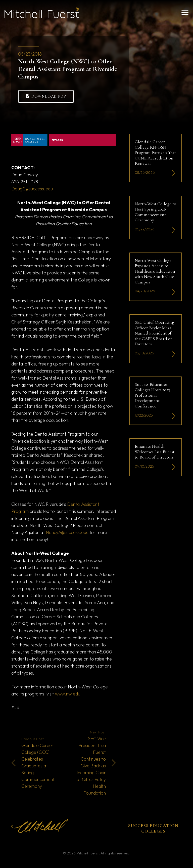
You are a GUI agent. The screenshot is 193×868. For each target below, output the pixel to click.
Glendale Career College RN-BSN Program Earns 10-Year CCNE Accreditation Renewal (155, 152)
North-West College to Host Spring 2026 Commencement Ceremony (155, 212)
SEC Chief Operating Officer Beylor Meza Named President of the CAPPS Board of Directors (154, 333)
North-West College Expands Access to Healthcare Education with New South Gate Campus (155, 271)
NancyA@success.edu (67, 532)
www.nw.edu (68, 694)
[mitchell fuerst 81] (42, 12)
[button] (185, 13)
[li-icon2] (174, 173)
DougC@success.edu (32, 189)
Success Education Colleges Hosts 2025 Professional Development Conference (152, 395)
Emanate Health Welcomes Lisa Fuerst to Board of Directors (155, 452)
